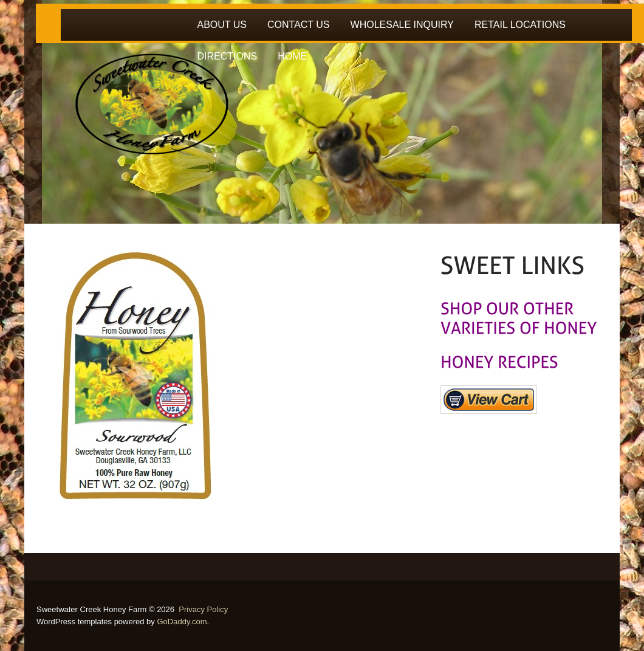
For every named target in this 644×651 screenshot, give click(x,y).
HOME (292, 56)
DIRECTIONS (228, 56)
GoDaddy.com (182, 622)
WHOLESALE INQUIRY (402, 25)
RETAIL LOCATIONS (520, 25)
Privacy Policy (203, 609)
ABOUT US (222, 25)
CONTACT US (299, 25)
